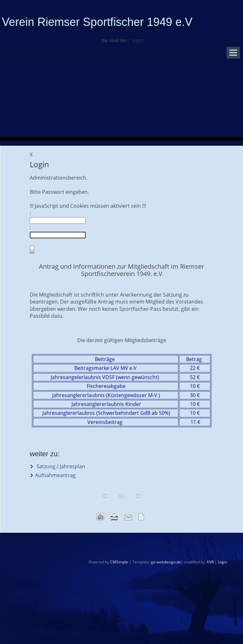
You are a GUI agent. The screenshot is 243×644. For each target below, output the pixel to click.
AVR (210, 562)
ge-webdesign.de (166, 562)
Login (222, 562)
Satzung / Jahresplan (60, 466)
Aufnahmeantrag (55, 475)
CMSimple (119, 562)
